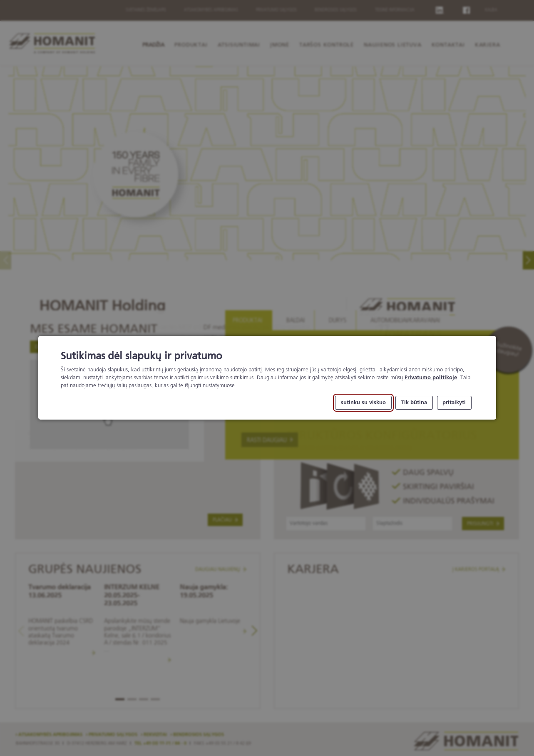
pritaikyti (454, 403)
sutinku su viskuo (363, 403)
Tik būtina (414, 403)
